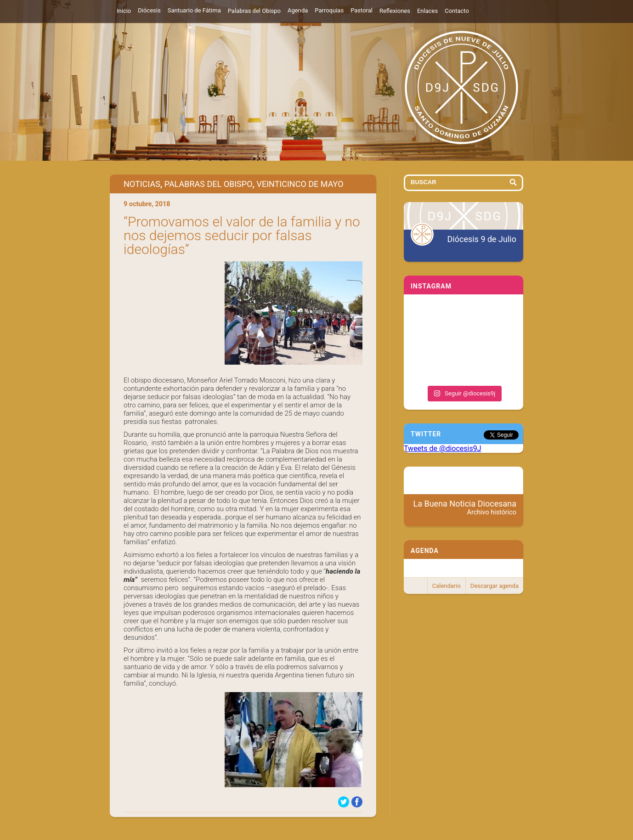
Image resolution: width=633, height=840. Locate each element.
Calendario (446, 586)
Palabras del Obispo (254, 11)
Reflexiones (395, 11)
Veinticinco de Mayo (300, 184)
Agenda (298, 10)
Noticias (142, 184)
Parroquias (329, 10)
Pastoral (362, 10)
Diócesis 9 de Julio (482, 239)
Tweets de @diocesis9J (443, 448)
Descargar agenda (495, 586)
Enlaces (427, 11)
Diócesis (149, 10)
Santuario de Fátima (194, 10)
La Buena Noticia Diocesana (465, 507)
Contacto (457, 11)
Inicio (124, 11)
